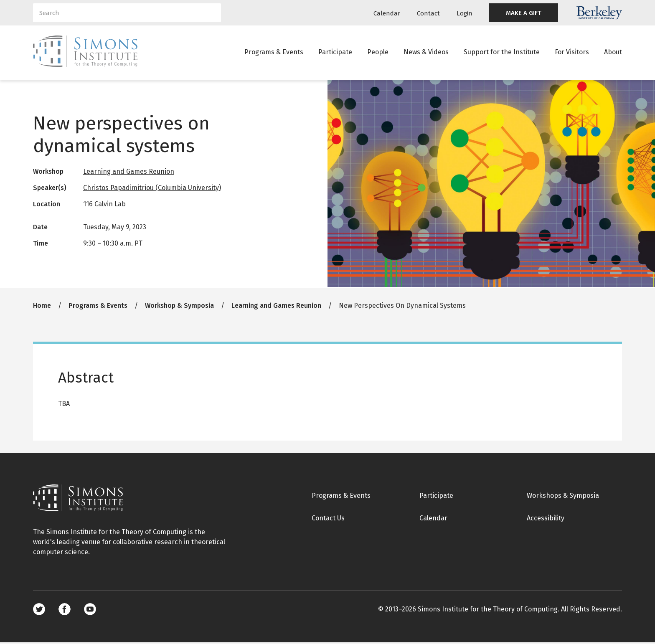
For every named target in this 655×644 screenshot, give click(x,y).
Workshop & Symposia (179, 307)
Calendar (387, 13)
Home (42, 307)
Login (465, 13)
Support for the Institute (502, 52)
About (613, 52)
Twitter (39, 611)
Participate (335, 52)
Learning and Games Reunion (129, 173)
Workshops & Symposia (563, 497)
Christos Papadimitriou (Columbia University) (152, 189)
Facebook (65, 611)
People (378, 52)
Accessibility (546, 519)
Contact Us (328, 519)
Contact (428, 13)
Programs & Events (274, 52)
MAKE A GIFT (524, 13)
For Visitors (572, 52)
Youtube (90, 611)
